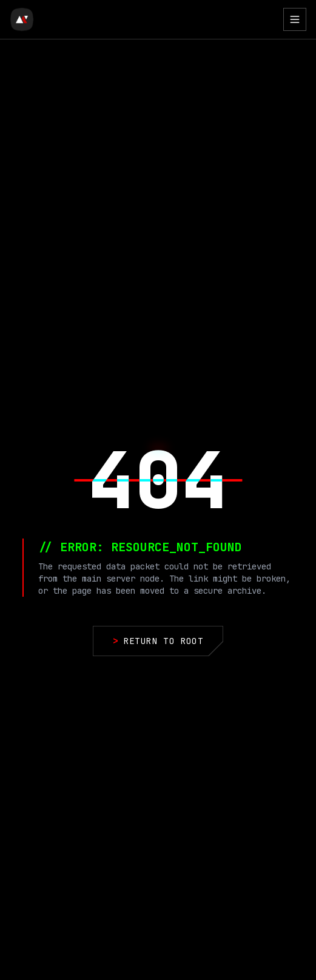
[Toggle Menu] (295, 19)
